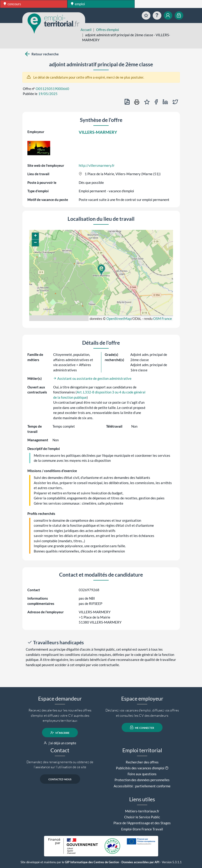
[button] (101, 270)
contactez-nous (60, 779)
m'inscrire (60, 733)
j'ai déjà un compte (60, 743)
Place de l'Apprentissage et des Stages (142, 823)
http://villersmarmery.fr (97, 165)
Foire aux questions (142, 774)
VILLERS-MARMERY (98, 132)
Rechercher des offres (142, 762)
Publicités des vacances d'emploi (140, 768)
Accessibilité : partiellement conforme (142, 786)
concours (12, 4)
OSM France (163, 318)
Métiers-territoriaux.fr (142, 811)
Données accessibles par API (140, 862)
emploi (78, 4)
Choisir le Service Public (142, 817)
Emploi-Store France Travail (142, 829)
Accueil (86, 30)
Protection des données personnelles (142, 780)
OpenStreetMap (119, 318)
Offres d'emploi (108, 30)
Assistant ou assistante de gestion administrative (92, 378)
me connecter (142, 727)
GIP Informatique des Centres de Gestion (92, 862)
